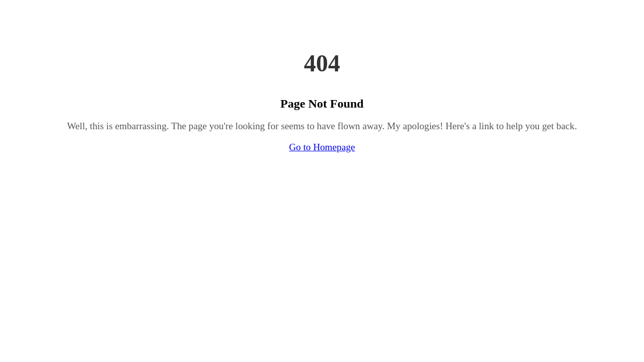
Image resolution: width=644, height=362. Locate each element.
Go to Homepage (322, 147)
